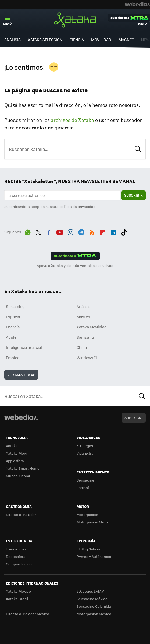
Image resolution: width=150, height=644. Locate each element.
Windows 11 (87, 358)
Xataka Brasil (17, 599)
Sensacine (85, 480)
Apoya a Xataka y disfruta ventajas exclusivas (75, 266)
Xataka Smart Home (23, 468)
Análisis (84, 306)
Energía (13, 327)
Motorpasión (87, 514)
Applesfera (15, 461)
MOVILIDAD (101, 40)
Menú (8, 24)
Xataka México (18, 591)
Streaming (15, 306)
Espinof (83, 488)
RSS (92, 231)
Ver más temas (21, 375)
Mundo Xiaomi (18, 476)
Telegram (81, 231)
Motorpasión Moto (92, 522)
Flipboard (102, 231)
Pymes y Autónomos (94, 556)
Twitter (38, 231)
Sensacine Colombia (94, 606)
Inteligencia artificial (24, 347)
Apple (11, 337)
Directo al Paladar (21, 514)
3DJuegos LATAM (91, 591)
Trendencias (16, 549)
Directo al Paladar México (28, 614)
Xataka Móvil (17, 453)
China (82, 347)
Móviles (83, 317)
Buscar (138, 148)
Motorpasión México (94, 614)
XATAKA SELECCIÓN (45, 40)
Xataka (75, 20)
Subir (130, 418)
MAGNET (126, 40)
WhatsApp (28, 231)
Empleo (13, 358)
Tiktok (124, 231)
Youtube (60, 231)
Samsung (85, 337)
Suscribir (133, 195)
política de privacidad (77, 206)
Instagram (70, 231)
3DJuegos (85, 446)
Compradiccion (19, 564)
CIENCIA (77, 40)
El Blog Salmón (89, 549)
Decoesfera (16, 556)
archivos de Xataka (72, 120)
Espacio (13, 317)
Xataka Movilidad (92, 327)
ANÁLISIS (12, 40)
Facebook (49, 231)
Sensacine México (92, 599)
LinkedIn (113, 231)
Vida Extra (85, 453)
